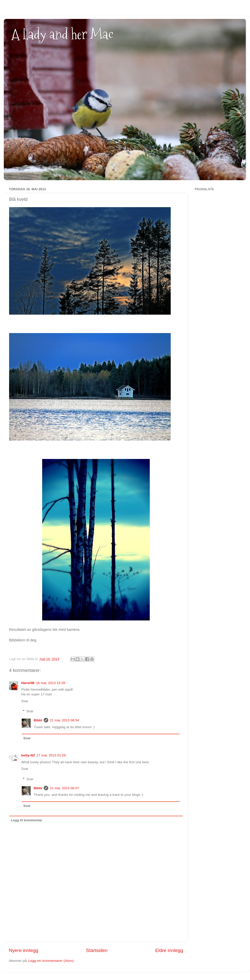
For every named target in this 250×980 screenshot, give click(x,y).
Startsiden (97, 950)
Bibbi (38, 720)
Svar (25, 701)
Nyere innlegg (24, 950)
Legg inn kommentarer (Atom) (51, 961)
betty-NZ (28, 755)
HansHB (28, 683)
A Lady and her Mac (62, 34)
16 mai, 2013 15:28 (51, 683)
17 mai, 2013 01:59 (51, 755)
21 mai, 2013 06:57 (64, 788)
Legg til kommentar (27, 820)
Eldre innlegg (169, 950)
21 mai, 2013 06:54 (64, 720)
